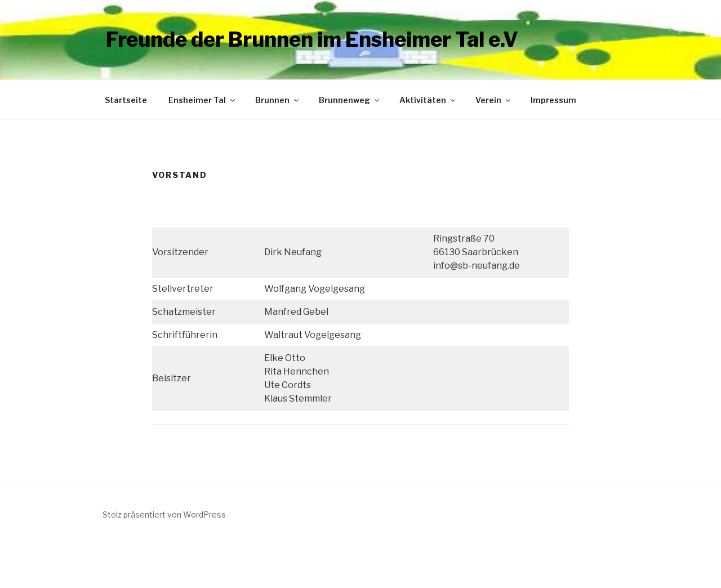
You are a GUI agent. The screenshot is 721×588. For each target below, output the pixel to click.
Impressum (553, 100)
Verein (494, 100)
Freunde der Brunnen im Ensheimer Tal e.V (312, 39)
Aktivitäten (428, 100)
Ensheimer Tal (202, 100)
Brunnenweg (350, 100)
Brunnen (278, 100)
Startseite (126, 100)
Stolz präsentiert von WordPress (164, 514)
